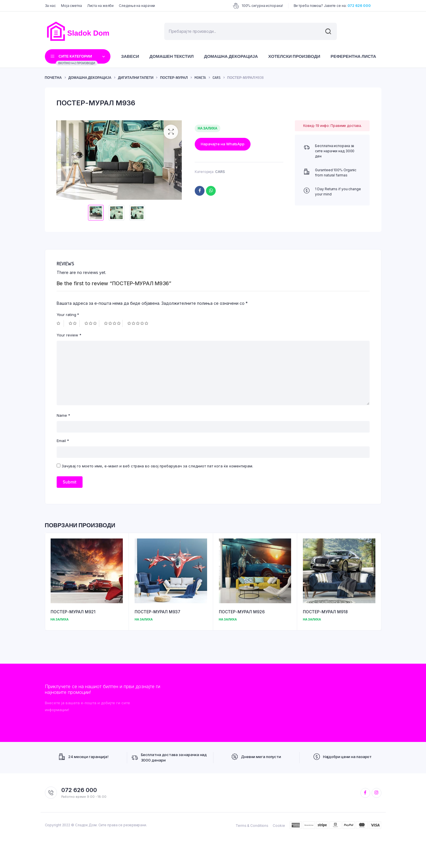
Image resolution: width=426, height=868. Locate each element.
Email (63, 440)
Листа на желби (101, 6)
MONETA (200, 78)
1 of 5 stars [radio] (60, 323)
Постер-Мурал (174, 78)
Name (63, 414)
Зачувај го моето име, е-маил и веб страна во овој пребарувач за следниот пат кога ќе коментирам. (157, 465)
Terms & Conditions (252, 825)
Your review (69, 334)
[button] (171, 132)
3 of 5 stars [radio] (92, 323)
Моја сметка (71, 6)
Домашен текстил (172, 56)
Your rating (68, 313)
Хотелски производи (294, 56)
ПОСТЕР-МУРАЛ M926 (242, 611)
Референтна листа (353, 56)
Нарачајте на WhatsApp (223, 144)
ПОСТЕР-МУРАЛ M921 (73, 611)
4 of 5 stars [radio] (113, 323)
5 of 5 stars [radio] (139, 323)
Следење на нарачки (137, 6)
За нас (50, 6)
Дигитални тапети (136, 78)
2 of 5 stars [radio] (74, 323)
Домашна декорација (231, 56)
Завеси (130, 56)
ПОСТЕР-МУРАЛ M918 (325, 611)
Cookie (279, 825)
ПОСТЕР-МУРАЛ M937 (157, 611)
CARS (217, 78)
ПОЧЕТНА (53, 78)
